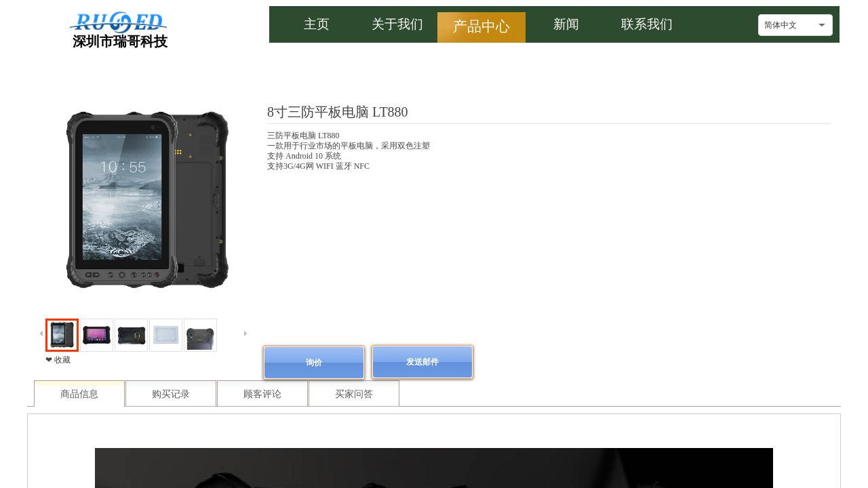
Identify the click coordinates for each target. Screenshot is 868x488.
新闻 (566, 24)
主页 (317, 24)
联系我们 (647, 24)
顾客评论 (262, 394)
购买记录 (171, 394)
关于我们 (397, 24)
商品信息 (79, 394)
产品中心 (481, 26)
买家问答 (354, 394)
